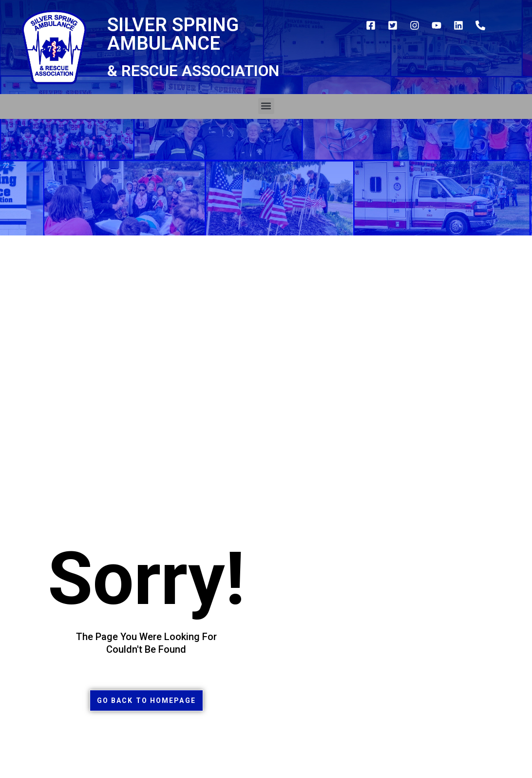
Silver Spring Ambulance (173, 34)
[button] (266, 106)
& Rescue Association (193, 71)
